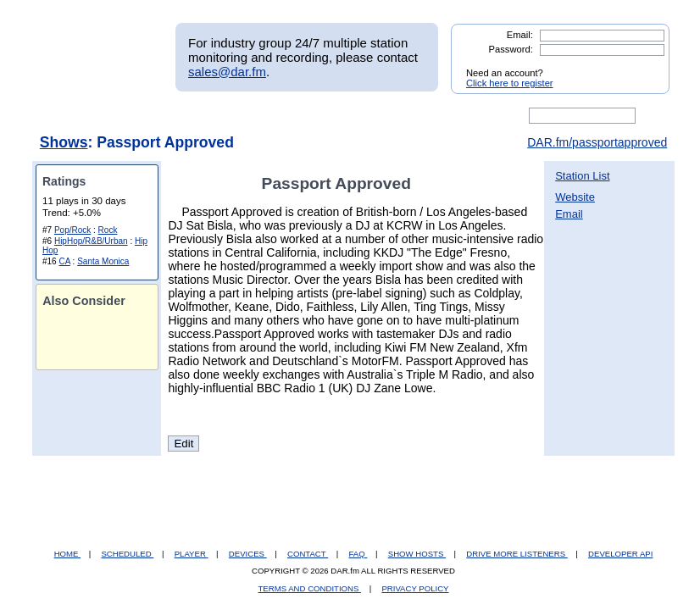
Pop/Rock (72, 230)
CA (64, 261)
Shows (64, 142)
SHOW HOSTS (417, 554)
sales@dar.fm (227, 72)
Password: (511, 49)
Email (569, 214)
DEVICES (248, 554)
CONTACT (308, 554)
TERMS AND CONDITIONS (310, 588)
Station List (582, 176)
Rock (108, 230)
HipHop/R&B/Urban (91, 241)
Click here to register (510, 83)
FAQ (358, 554)
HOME (67, 554)
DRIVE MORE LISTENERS (517, 554)
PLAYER (192, 554)
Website (575, 197)
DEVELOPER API (620, 554)
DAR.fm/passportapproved (597, 142)
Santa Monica (103, 261)
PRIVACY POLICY (415, 588)
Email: (520, 35)
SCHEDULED (127, 554)
